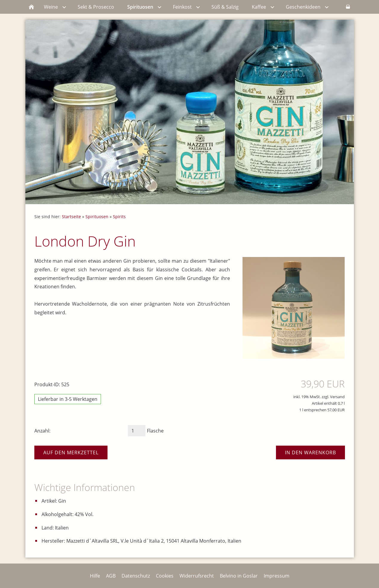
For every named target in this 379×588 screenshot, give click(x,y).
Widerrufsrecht (197, 576)
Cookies (165, 576)
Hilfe (95, 576)
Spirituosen (97, 217)
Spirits (119, 217)
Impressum (277, 576)
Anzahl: (42, 431)
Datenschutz (136, 576)
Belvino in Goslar (239, 576)
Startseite (71, 217)
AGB (111, 576)
